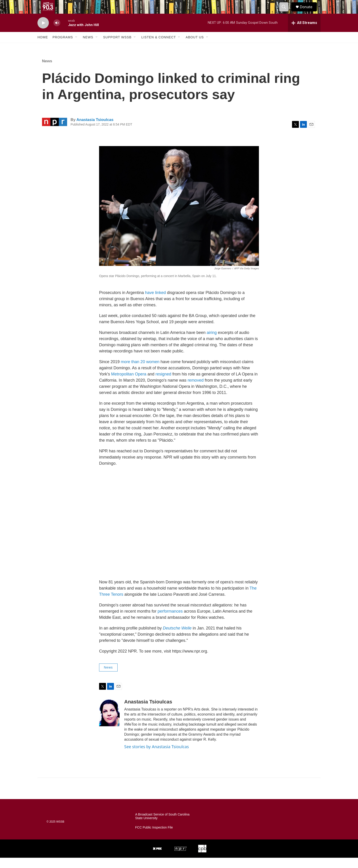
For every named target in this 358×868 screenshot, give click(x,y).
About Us (195, 47)
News (88, 47)
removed (196, 391)
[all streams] (304, 33)
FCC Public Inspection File (154, 838)
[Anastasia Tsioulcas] (109, 723)
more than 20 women (140, 372)
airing (212, 343)
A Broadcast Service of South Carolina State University (162, 827)
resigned (163, 384)
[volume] (57, 33)
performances (170, 621)
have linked (155, 303)
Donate (309, 12)
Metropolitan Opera (129, 384)
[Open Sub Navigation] (76, 47)
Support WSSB (117, 47)
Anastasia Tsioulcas (95, 130)
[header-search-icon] (286, 12)
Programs (63, 47)
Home (43, 47)
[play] (43, 33)
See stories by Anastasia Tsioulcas (157, 757)
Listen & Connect (159, 47)
